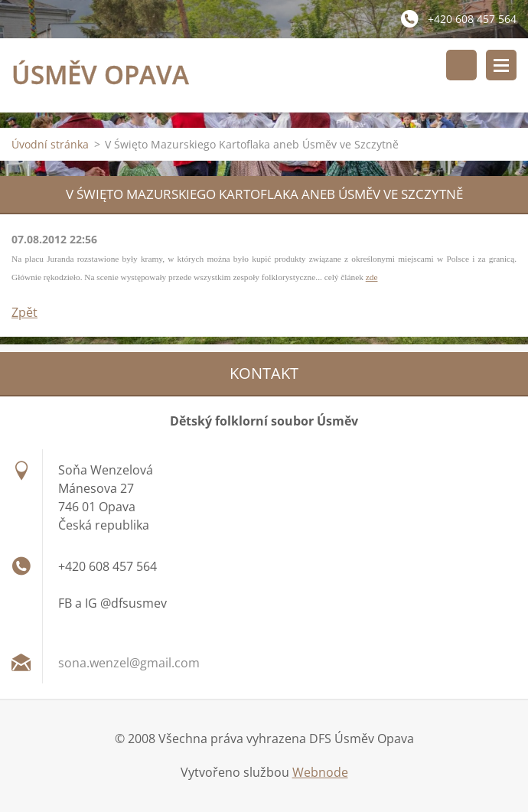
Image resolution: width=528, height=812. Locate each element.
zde (372, 277)
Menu (501, 65)
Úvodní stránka (50, 144)
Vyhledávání (461, 65)
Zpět (24, 312)
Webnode (320, 772)
